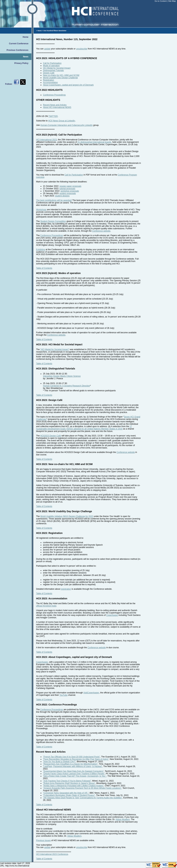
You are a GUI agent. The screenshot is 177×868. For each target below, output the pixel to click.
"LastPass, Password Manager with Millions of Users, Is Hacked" (73, 766)
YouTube (63, 695)
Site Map (172, 1)
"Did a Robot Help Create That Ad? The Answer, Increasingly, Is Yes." (75, 776)
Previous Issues (43, 840)
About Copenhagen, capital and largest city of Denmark (68, 85)
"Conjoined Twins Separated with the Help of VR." (66, 793)
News (26, 57)
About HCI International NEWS (57, 107)
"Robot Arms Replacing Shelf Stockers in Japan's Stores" (69, 783)
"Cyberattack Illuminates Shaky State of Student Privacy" (69, 795)
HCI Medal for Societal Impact (57, 68)
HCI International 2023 (46, 140)
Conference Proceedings (54, 95)
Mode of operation (51, 66)
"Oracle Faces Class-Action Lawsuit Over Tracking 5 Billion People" (74, 774)
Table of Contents (44, 268)
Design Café (49, 73)
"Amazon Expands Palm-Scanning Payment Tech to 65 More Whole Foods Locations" (82, 788)
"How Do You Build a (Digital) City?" (59, 762)
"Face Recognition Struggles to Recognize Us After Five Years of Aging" (76, 759)
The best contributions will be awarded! (54, 200)
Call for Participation (52, 63)
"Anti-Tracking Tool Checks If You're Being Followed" (67, 781)
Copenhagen (112, 615)
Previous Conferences (17, 50)
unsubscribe (82, 49)
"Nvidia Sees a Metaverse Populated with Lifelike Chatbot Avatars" (73, 786)
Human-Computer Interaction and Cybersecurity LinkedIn (66, 125)
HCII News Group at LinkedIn (62, 121)
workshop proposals (70, 191)
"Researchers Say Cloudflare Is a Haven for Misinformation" (70, 764)
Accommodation (50, 82)
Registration (49, 80)
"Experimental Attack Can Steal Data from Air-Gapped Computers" (73, 771)
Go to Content (161, 1)
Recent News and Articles (55, 105)
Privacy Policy (21, 63)
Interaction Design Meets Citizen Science (62, 376)
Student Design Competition (53, 221)
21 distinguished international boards (94, 142)
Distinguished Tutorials (53, 70)
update (47, 49)
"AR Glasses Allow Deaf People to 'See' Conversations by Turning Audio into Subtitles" (83, 798)
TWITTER (53, 116)
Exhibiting (41, 250)
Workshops (41, 210)
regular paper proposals (70, 186)
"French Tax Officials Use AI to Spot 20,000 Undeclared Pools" (72, 757)
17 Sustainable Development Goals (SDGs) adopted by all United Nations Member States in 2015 (84, 428)
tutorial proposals (67, 189)
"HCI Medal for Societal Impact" (55, 349)
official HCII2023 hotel (46, 606)
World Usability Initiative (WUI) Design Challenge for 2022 (67, 516)
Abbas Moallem (123, 819)
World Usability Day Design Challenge (60, 78)
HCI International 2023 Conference (52, 854)
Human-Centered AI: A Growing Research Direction (66, 386)
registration (66, 589)
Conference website (101, 231)
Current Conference (19, 44)
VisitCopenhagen (91, 693)
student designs (62, 196)
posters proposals (68, 193)
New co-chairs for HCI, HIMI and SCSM (61, 75)
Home (26, 37)
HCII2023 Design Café (51, 436)
